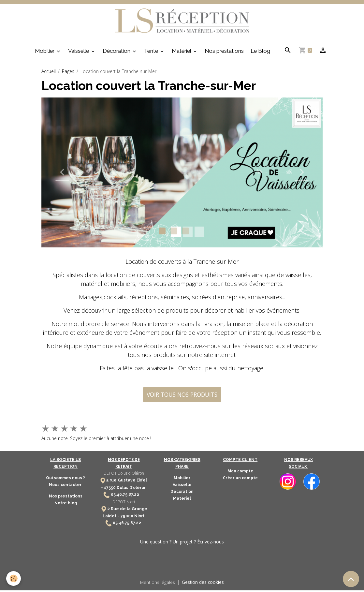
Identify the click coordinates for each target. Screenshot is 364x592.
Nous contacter (66, 487)
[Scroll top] (351, 579)
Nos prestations (224, 52)
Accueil (49, 73)
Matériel (182, 52)
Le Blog (260, 52)
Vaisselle (79, 52)
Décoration (117, 52)
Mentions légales (157, 584)
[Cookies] (14, 578)
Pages (68, 73)
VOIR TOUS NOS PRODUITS (182, 396)
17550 (110, 489)
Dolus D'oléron (131, 489)
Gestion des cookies (203, 584)
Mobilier (45, 52)
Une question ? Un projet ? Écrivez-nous (182, 543)
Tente (152, 52)
